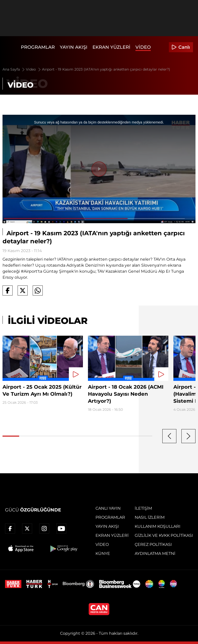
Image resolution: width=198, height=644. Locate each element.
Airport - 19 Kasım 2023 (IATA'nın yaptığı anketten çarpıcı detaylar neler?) (106, 69)
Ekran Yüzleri (111, 47)
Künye (103, 553)
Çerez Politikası (153, 544)
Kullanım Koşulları (158, 526)
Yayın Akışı (74, 47)
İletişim (143, 508)
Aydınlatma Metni (155, 553)
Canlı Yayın (108, 508)
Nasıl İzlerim (150, 517)
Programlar (38, 47)
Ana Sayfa (14, 69)
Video (143, 47)
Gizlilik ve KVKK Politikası (164, 535)
